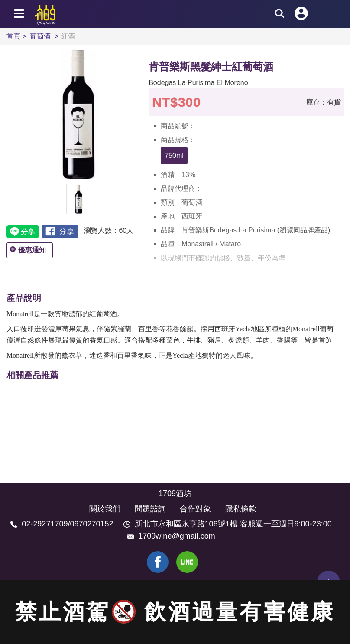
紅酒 (68, 36)
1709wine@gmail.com (177, 536)
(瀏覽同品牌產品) (304, 230)
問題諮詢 (150, 509)
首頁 (14, 36)
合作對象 (195, 509)
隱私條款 (241, 509)
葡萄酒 (41, 36)
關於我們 (105, 509)
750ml (174, 155)
